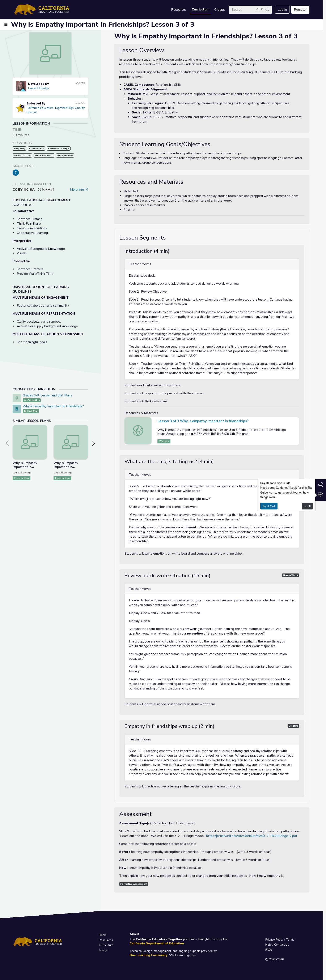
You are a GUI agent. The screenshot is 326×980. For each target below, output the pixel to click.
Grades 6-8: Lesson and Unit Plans (47, 395)
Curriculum (200, 9)
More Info (79, 190)
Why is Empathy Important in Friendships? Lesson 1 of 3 (70, 469)
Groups (220, 10)
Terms (290, 940)
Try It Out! (269, 506)
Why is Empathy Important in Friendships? (53, 406)
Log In (282, 10)
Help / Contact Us (277, 945)
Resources (179, 10)
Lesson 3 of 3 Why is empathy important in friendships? (203, 421)
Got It (307, 506)
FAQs (269, 950)
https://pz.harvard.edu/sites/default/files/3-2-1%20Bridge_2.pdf (252, 836)
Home (103, 935)
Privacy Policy (274, 940)
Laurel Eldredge (39, 88)
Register (300, 10)
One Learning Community (148, 955)
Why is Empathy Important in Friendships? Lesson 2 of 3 (29, 469)
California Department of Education (157, 943)
